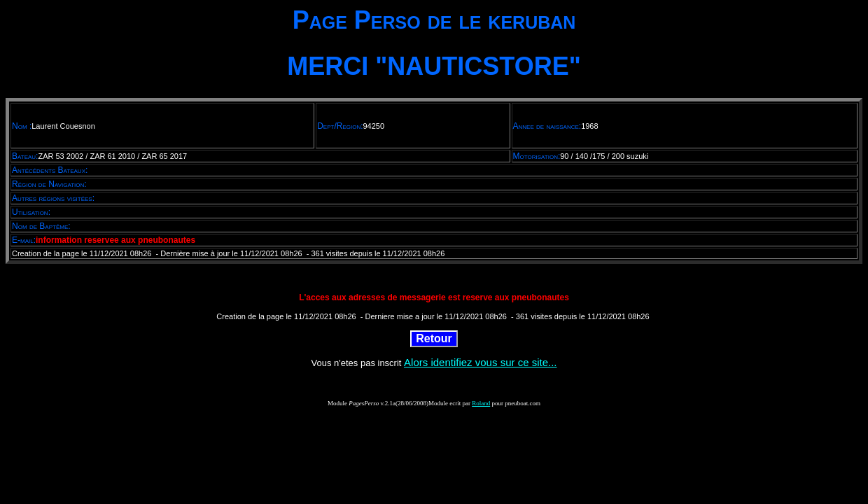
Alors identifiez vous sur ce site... (480, 362)
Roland (481, 403)
